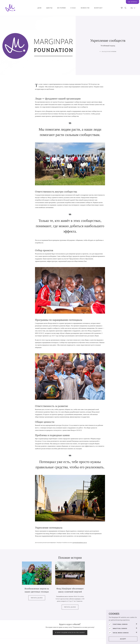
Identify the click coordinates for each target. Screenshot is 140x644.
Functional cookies (120, 624)
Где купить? (132, 2)
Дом (39, 8)
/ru (86, 545)
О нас (73, 8)
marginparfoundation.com (79, 545)
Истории (62, 8)
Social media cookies (121, 633)
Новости (85, 8)
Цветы (49, 8)
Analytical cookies (120, 629)
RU (132, 8)
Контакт (98, 8)
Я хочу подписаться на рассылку (70, 633)
